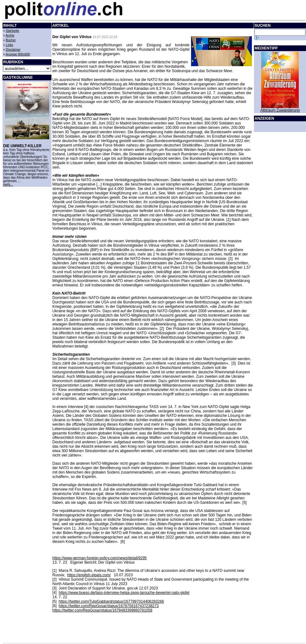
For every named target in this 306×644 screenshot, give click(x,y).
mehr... (8, 184)
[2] (54, 579)
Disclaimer (13, 50)
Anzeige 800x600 (18, 54)
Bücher (11, 40)
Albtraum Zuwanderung (280, 110)
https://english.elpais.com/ (89, 575)
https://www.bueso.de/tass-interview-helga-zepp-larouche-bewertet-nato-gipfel (124, 593)
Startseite (12, 31)
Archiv (10, 35)
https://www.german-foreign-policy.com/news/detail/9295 (100, 558)
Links (9, 45)
